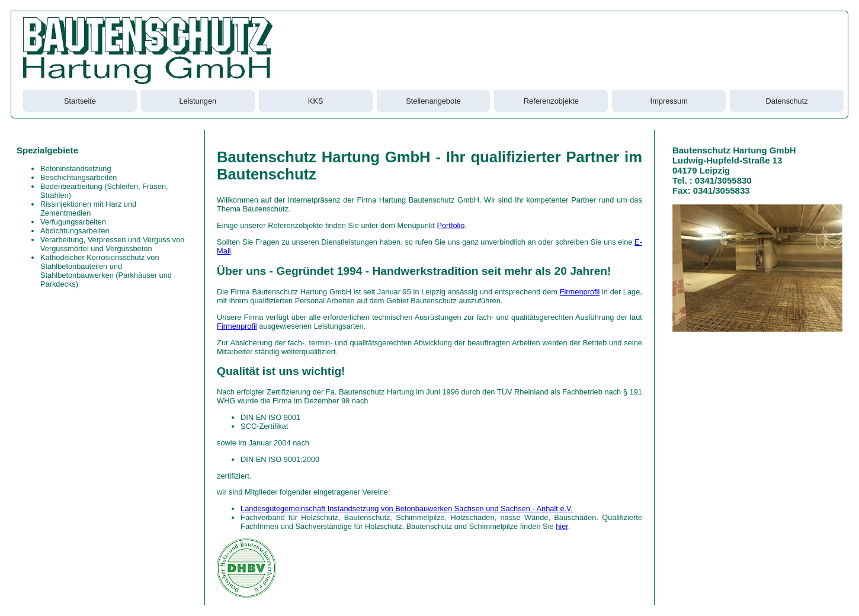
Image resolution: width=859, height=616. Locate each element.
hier (562, 526)
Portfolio (451, 225)
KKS (316, 101)
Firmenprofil (580, 292)
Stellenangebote (433, 101)
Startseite (80, 101)
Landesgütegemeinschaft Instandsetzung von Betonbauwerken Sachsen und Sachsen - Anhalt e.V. (407, 508)
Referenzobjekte (551, 101)
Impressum (669, 101)
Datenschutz (787, 101)
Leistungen (198, 101)
